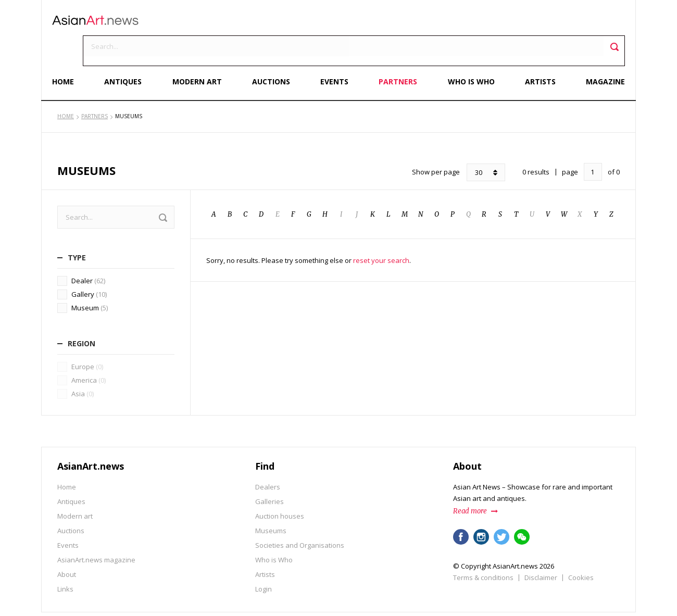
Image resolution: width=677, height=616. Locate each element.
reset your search (381, 233)
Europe (87, 339)
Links (65, 561)
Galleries (269, 474)
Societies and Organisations (300, 518)
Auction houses (280, 488)
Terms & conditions (483, 550)
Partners (397, 56)
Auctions (272, 56)
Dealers (268, 459)
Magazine (600, 56)
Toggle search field (609, 26)
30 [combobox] (479, 145)
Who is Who (469, 56)
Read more (470, 483)
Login (264, 561)
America (89, 353)
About (67, 547)
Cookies (581, 550)
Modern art (200, 56)
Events (334, 56)
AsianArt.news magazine (96, 532)
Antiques (127, 56)
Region (82, 316)
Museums (271, 503)
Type (77, 230)
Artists (536, 56)
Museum (90, 281)
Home (68, 56)
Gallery (89, 267)
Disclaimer (541, 550)
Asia (83, 366)
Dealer (88, 254)
